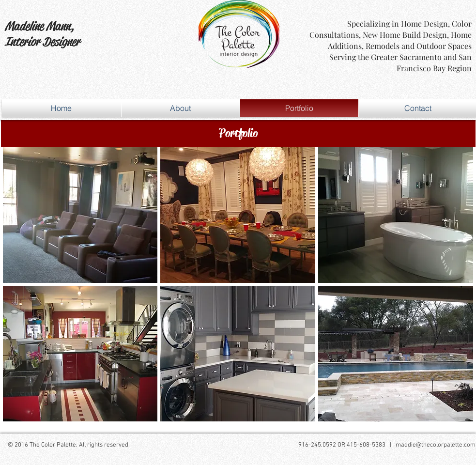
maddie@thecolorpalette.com (436, 445)
